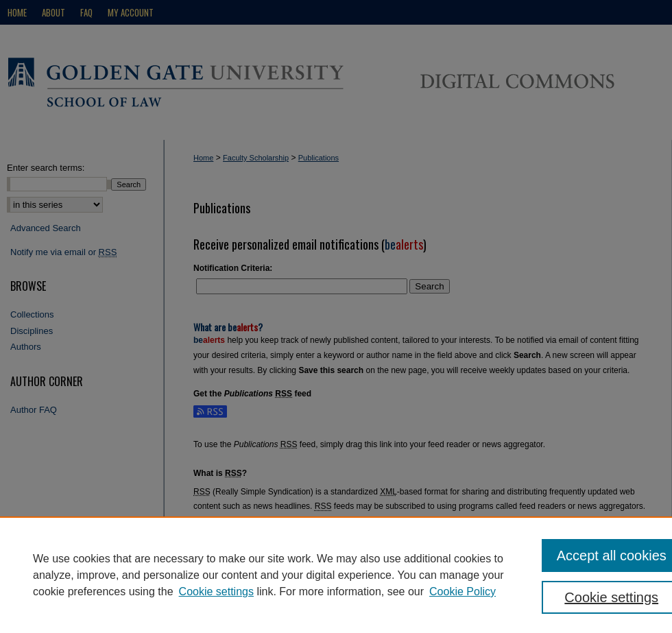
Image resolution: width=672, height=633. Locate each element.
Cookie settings (216, 592)
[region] (336, 575)
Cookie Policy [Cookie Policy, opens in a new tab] (463, 592)
